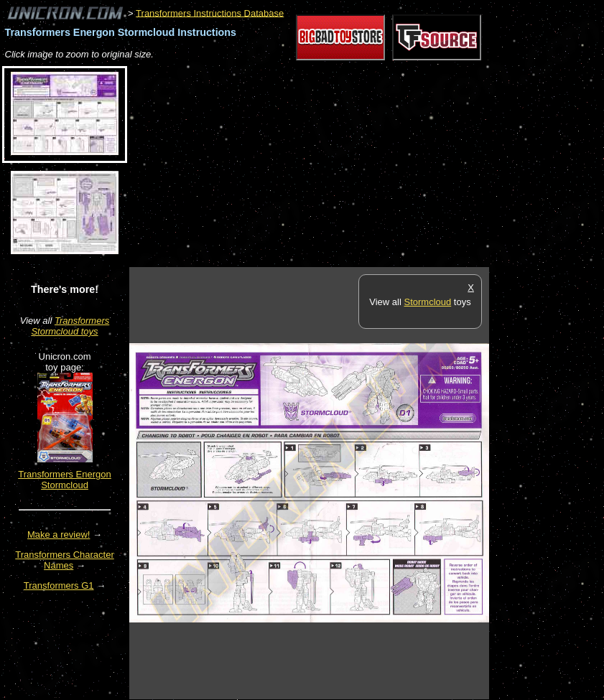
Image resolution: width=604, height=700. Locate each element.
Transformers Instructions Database (210, 13)
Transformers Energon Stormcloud (65, 480)
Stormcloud (427, 302)
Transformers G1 (59, 585)
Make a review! (59, 535)
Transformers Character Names (65, 560)
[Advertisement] (297, 164)
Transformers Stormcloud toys (70, 326)
